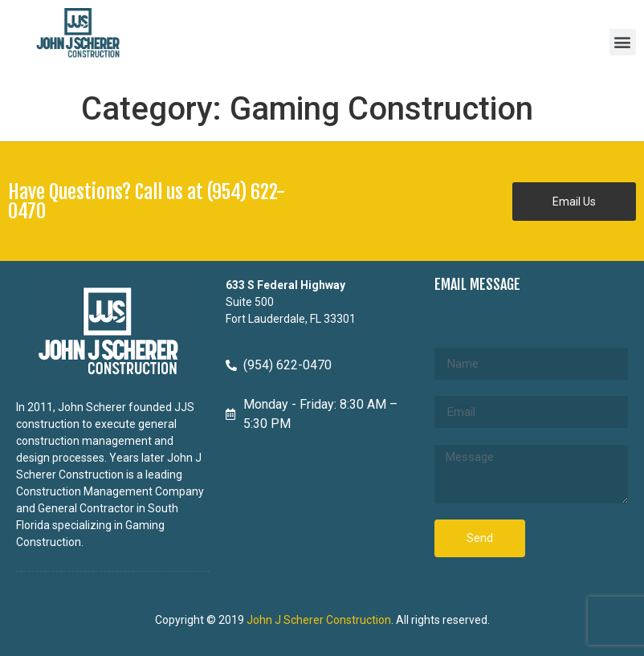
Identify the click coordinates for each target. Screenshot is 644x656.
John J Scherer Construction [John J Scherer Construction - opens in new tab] (319, 620)
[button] (623, 42)
